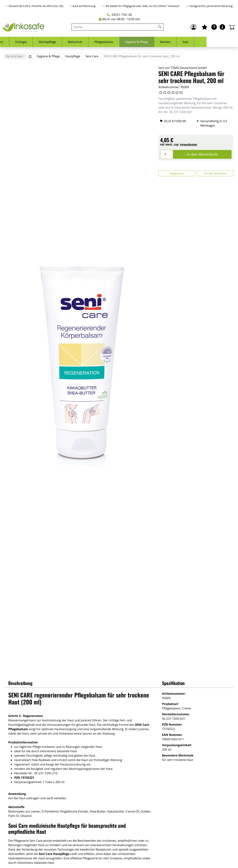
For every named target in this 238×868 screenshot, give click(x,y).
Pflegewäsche (135, 42)
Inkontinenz (26, 42)
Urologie (52, 42)
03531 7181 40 (119, 15)
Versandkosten (188, 145)
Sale (217, 42)
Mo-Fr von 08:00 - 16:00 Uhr (120, 19)
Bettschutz (107, 42)
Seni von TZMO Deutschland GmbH (182, 68)
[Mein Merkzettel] (205, 27)
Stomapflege (79, 42)
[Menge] (167, 154)
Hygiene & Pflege (168, 42)
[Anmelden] (193, 27)
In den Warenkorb (202, 154)
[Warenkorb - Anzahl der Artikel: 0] (232, 27)
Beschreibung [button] (20, 683)
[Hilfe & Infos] (222, 27)
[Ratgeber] (214, 27)
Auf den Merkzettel (215, 173)
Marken (197, 42)
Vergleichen (177, 173)
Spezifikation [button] (173, 683)
